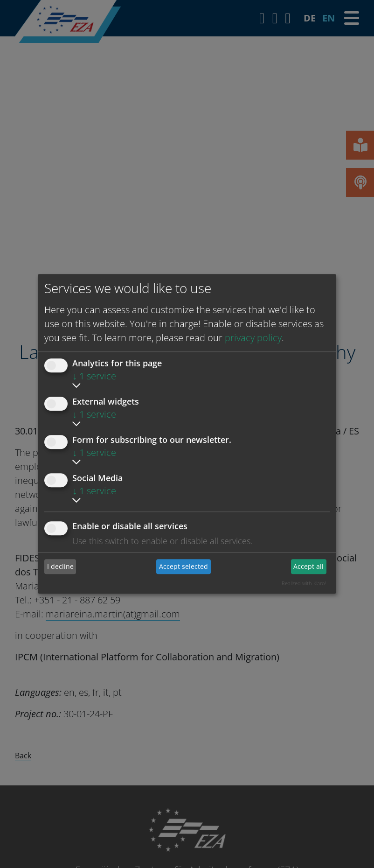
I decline (60, 566)
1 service (94, 376)
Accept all (308, 566)
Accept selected (184, 566)
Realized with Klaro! (304, 583)
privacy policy (253, 338)
